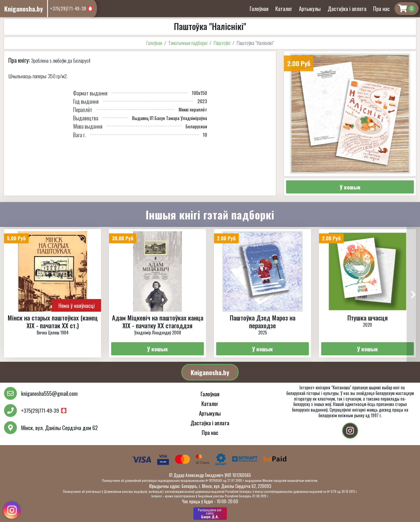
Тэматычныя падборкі (188, 43)
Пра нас (381, 8)
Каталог (284, 8)
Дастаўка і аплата (347, 8)
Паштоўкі (222, 43)
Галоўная (259, 8)
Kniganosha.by (210, 372)
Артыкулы (310, 8)
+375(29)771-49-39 (68, 9)
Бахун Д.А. (210, 513)
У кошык (350, 187)
